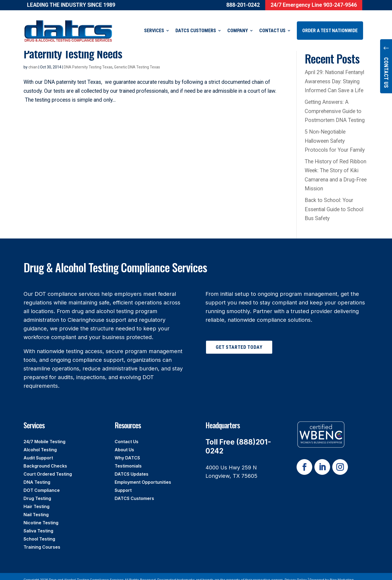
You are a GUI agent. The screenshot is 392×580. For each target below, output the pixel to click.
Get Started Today (239, 340)
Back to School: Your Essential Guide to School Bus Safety (334, 203)
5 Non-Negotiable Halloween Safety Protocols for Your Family (335, 134)
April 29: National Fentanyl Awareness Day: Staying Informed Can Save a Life (335, 75)
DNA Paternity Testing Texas (88, 60)
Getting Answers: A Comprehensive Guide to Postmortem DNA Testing (335, 104)
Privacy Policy (296, 573)
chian (33, 60)
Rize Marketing (342, 573)
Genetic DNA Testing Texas (137, 60)
